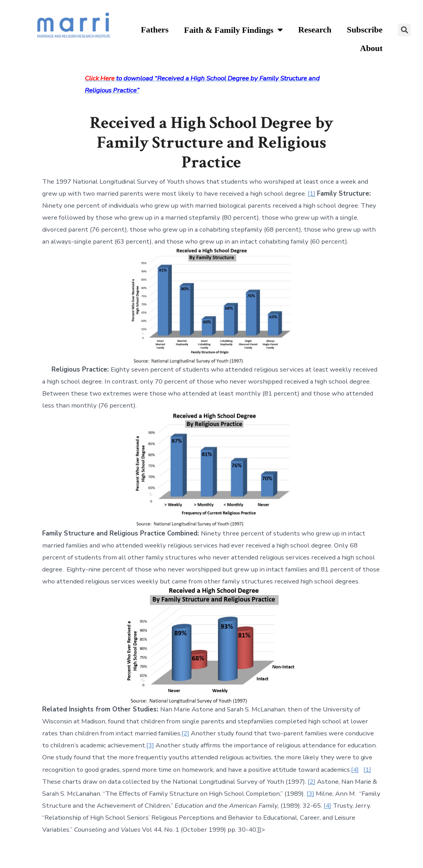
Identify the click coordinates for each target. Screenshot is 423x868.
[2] (185, 733)
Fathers (155, 30)
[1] (312, 194)
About (371, 48)
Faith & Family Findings (234, 30)
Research (315, 30)
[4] (355, 770)
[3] (150, 745)
